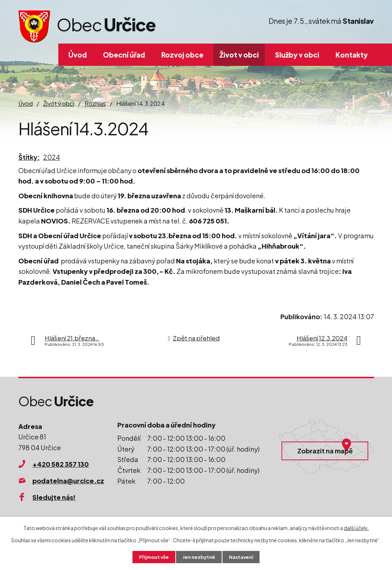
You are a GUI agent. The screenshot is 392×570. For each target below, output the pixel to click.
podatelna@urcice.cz (68, 481)
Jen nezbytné (199, 557)
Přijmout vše (152, 557)
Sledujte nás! (54, 497)
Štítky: (29, 157)
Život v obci (239, 55)
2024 (52, 157)
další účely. (356, 527)
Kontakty (352, 55)
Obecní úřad (124, 55)
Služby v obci (297, 55)
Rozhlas (95, 103)
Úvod (78, 55)
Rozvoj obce (182, 55)
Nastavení (243, 557)
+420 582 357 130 (61, 464)
